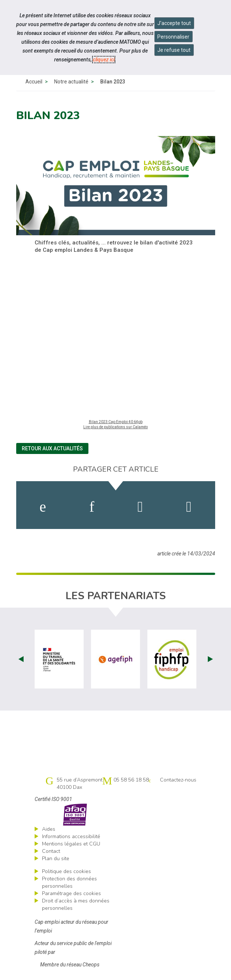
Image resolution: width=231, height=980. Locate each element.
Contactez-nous (178, 780)
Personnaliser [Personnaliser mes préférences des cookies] (173, 37)
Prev (21, 659)
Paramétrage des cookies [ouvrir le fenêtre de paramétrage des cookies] (71, 893)
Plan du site (56, 859)
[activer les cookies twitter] (140, 507)
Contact (51, 851)
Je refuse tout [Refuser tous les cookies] (174, 50)
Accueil (34, 82)
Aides (49, 829)
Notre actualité (71, 82)
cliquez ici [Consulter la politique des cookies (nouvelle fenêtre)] (104, 60)
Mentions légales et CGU (71, 844)
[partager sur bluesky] (189, 507)
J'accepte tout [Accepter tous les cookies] (174, 23)
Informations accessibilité (71, 836)
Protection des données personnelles (69, 882)
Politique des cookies (66, 871)
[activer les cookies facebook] (43, 507)
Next (210, 659)
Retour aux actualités (52, 448)
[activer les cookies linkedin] (92, 507)
